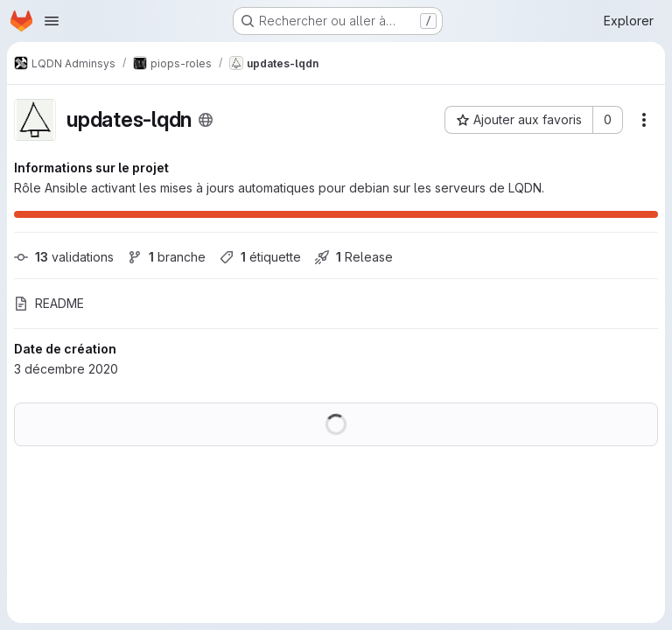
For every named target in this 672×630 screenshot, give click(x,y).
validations (64, 257)
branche (167, 257)
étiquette (260, 257)
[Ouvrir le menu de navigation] (52, 21)
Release (354, 257)
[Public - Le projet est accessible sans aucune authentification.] (206, 120)
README (49, 303)
